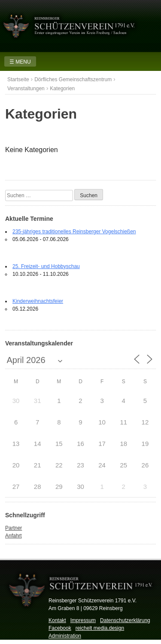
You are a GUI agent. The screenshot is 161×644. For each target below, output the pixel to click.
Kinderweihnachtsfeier (38, 301)
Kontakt (57, 620)
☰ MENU (20, 62)
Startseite (18, 79)
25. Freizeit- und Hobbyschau (46, 266)
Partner (14, 528)
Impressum (83, 620)
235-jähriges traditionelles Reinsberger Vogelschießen (74, 232)
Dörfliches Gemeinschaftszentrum (73, 79)
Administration (65, 636)
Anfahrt (14, 536)
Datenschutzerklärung (125, 620)
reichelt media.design (100, 628)
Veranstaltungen (26, 89)
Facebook (60, 628)
